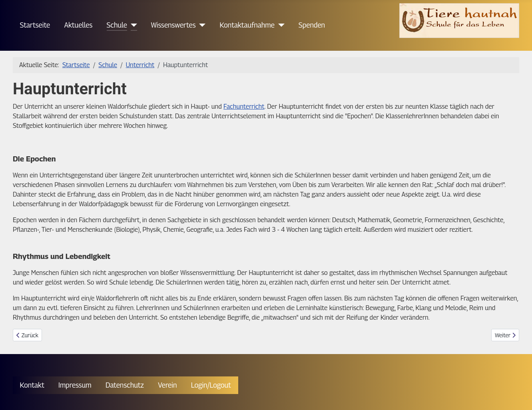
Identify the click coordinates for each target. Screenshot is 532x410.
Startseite (35, 25)
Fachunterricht (244, 106)
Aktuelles (78, 25)
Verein (167, 385)
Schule (117, 25)
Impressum (75, 385)
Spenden (312, 25)
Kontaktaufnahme (247, 25)
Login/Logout (211, 385)
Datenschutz (125, 385)
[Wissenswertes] (201, 25)
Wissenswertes (173, 25)
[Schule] (132, 25)
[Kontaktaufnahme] (280, 25)
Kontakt (32, 385)
